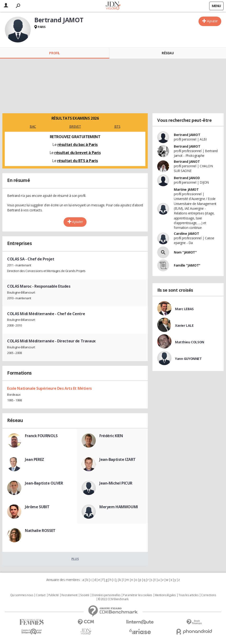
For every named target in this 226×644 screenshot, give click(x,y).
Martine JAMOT (186, 189)
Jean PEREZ (35, 459)
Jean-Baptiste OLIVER (44, 483)
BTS (117, 126)
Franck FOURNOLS (41, 436)
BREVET (75, 126)
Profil (54, 53)
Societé (85, 595)
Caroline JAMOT (186, 234)
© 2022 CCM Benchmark (113, 599)
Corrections (208, 595)
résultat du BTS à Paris (78, 161)
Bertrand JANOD (187, 178)
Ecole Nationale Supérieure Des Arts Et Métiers (49, 388)
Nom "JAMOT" (185, 252)
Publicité (54, 595)
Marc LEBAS (184, 309)
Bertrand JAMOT (187, 135)
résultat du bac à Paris (78, 145)
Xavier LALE (184, 325)
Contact (41, 595)
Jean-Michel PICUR (116, 483)
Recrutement (69, 595)
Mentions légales (165, 595)
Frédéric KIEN (111, 436)
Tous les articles (189, 595)
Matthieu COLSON (190, 342)
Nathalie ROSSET (40, 531)
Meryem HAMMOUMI (119, 507)
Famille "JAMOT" (187, 265)
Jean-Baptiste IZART (118, 459)
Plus (75, 559)
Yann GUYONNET (188, 359)
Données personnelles (106, 595)
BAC (33, 126)
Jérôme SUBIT (37, 507)
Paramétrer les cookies (138, 595)
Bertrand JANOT (187, 161)
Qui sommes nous (22, 595)
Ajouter (212, 21)
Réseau (168, 53)
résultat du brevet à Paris (77, 153)
